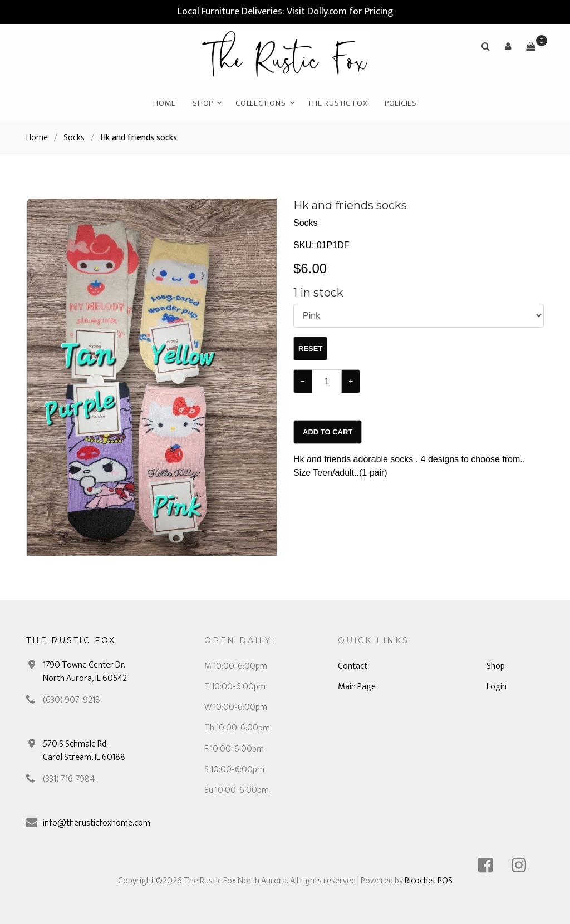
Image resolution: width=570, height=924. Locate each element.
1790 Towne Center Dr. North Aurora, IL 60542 (85, 672)
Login (497, 687)
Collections (261, 103)
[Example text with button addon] (327, 381)
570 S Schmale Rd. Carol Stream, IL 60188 (84, 751)
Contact (353, 666)
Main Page (357, 687)
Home (164, 103)
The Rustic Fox (338, 103)
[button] (508, 46)
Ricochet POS (429, 881)
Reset (310, 349)
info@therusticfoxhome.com (97, 823)
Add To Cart (328, 432)
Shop (203, 103)
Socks (74, 138)
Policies (401, 103)
